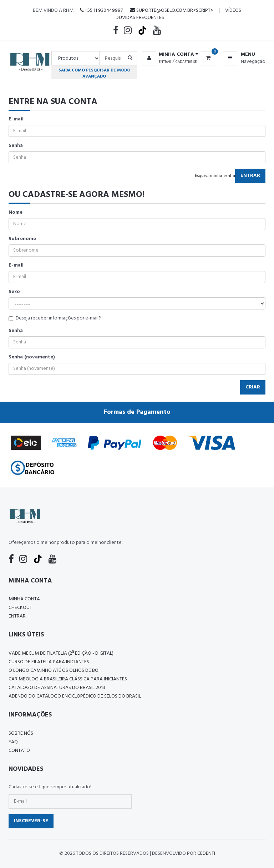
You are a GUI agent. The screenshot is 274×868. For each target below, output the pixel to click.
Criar (253, 387)
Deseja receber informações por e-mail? (55, 318)
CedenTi (206, 854)
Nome (16, 213)
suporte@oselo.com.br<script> (172, 11)
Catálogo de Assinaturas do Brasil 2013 (57, 688)
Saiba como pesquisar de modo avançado (94, 73)
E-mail (16, 119)
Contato (19, 751)
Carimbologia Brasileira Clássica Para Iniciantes (68, 679)
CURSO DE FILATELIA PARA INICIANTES (49, 662)
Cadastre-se (186, 62)
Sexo (14, 292)
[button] (169, 55)
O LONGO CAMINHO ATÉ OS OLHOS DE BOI (54, 671)
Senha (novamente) (32, 357)
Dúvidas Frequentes (140, 18)
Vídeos (233, 11)
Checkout (20, 608)
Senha (16, 146)
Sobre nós (21, 733)
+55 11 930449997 (101, 11)
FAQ (13, 742)
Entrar (165, 62)
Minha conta (24, 599)
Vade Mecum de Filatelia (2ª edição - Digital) (61, 653)
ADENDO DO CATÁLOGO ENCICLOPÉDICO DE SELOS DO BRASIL (75, 696)
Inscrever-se (31, 821)
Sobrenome (22, 239)
